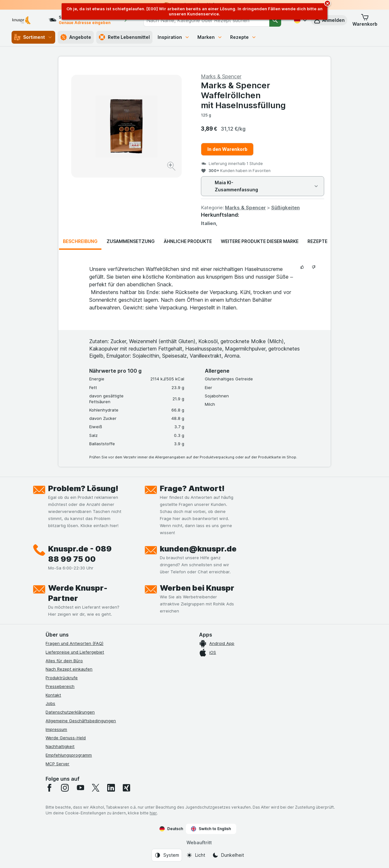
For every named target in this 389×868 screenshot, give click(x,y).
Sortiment (33, 37)
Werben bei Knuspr (197, 588)
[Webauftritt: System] (167, 855)
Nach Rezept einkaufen (69, 669)
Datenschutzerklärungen (70, 712)
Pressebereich (60, 686)
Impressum (56, 729)
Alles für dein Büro (64, 661)
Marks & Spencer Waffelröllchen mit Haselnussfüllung (243, 95)
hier (153, 813)
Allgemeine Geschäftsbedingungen (81, 721)
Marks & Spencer (245, 208)
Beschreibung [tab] (80, 241)
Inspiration (174, 37)
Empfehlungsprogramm (69, 755)
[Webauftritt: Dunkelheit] (228, 855)
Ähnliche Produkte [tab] (188, 241)
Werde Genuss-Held (66, 738)
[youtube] (80, 788)
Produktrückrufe (62, 678)
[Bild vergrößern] (172, 167)
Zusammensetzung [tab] (131, 241)
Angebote (76, 37)
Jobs (50, 703)
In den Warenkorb (227, 149)
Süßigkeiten (285, 208)
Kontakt (53, 695)
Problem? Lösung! (83, 488)
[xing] (126, 788)
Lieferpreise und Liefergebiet (75, 652)
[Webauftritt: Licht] (196, 855)
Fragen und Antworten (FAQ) (74, 643)
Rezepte (243, 37)
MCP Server (57, 764)
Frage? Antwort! (192, 488)
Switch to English (211, 829)
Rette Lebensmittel (124, 37)
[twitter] (96, 788)
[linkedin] (111, 788)
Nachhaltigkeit (60, 746)
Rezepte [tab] (317, 241)
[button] (365, 20)
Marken (210, 37)
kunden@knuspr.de (198, 549)
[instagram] (65, 788)
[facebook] (49, 788)
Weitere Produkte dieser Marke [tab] (260, 241)
